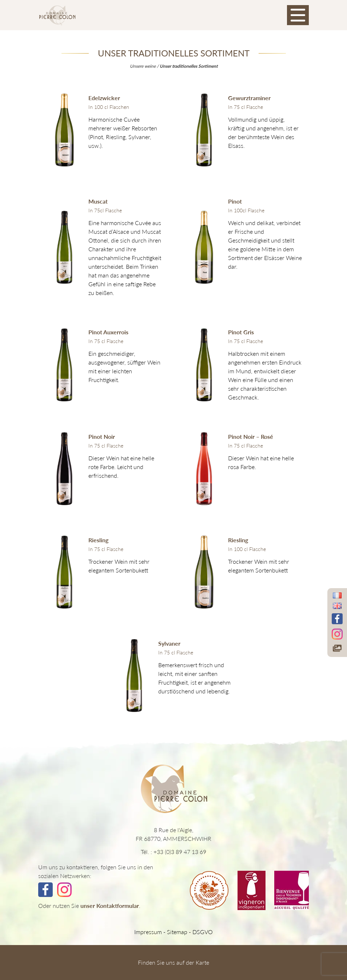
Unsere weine (143, 66)
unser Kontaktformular (110, 906)
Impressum (148, 932)
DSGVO (203, 932)
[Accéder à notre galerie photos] (337, 648)
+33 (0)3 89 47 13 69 (180, 852)
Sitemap (177, 932)
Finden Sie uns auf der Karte (173, 962)
